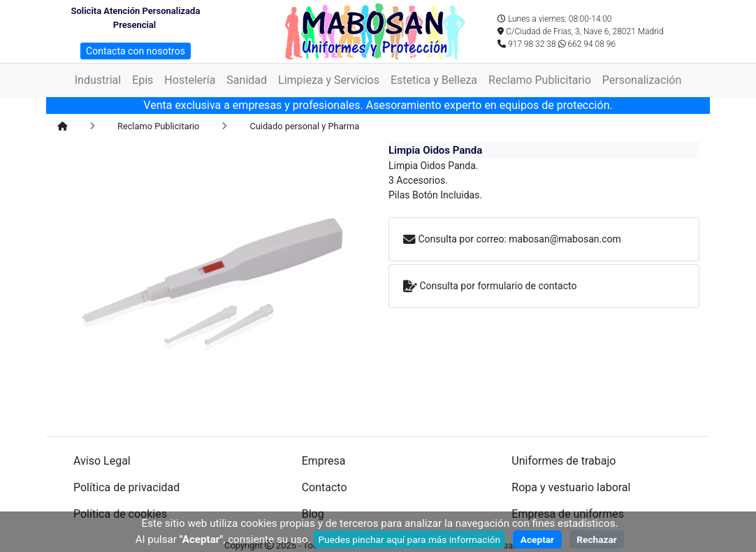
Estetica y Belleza (434, 80)
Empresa (324, 461)
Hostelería (190, 80)
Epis (143, 80)
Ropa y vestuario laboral (571, 487)
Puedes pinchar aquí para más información (410, 539)
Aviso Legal (102, 461)
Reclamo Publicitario (540, 80)
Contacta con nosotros (136, 51)
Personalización (642, 80)
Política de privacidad (126, 487)
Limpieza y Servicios (329, 80)
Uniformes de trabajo (564, 461)
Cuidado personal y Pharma (304, 126)
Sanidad (247, 80)
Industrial (98, 80)
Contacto (325, 487)
